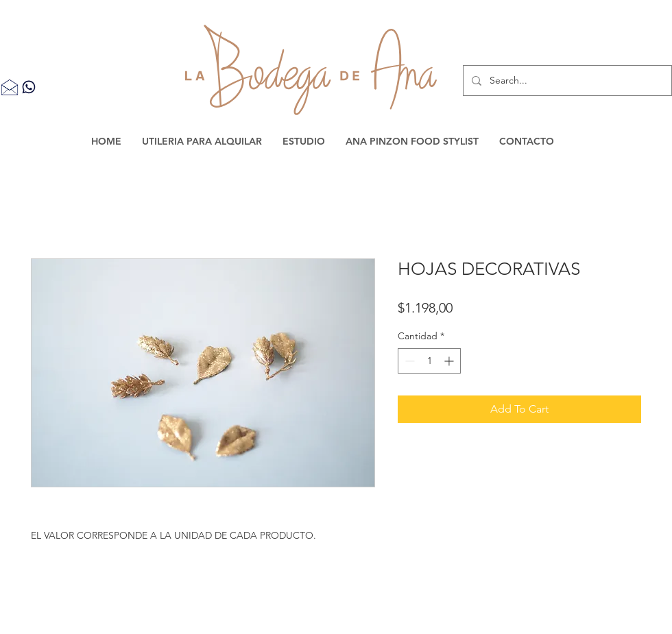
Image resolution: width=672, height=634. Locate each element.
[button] (202, 141)
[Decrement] (408, 361)
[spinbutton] (429, 361)
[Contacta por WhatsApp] (29, 87)
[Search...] (566, 81)
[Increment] (450, 361)
